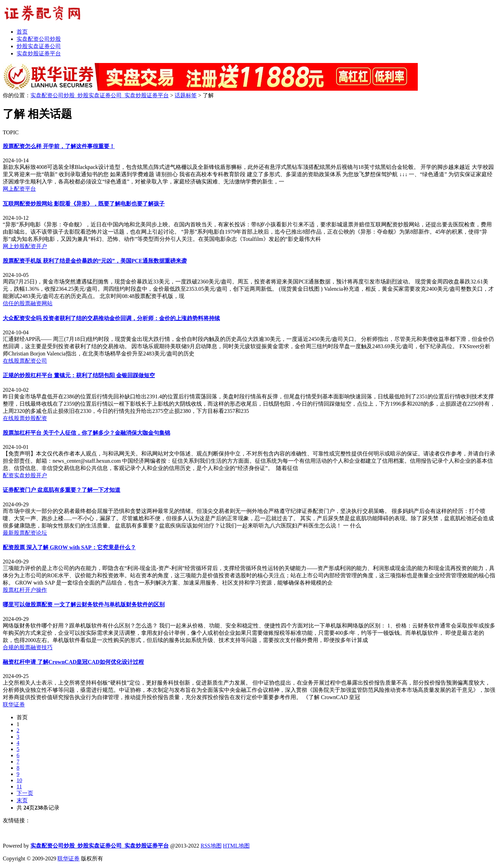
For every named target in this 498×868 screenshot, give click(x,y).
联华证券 (14, 704)
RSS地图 (211, 846)
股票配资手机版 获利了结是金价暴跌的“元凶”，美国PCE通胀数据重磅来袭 (95, 261)
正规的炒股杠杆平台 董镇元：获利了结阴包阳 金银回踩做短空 (79, 375)
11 (19, 786)
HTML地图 (236, 846)
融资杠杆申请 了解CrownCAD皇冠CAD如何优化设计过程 (73, 662)
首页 (22, 717)
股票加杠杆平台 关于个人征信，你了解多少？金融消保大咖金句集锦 (86, 433)
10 (19, 780)
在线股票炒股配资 (25, 418)
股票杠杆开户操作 (25, 590)
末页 (22, 800)
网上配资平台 (19, 189)
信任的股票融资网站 (28, 303)
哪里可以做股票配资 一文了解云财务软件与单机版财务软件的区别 (84, 604)
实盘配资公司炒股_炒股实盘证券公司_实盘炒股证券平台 (100, 95)
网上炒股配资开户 (25, 246)
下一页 (25, 793)
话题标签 (186, 95)
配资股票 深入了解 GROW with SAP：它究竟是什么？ (69, 547)
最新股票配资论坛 (25, 533)
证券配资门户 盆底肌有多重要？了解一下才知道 (62, 490)
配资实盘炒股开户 (25, 475)
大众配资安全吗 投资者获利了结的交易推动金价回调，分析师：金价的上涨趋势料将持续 (111, 318)
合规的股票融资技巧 (28, 647)
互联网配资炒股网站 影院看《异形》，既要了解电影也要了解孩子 (84, 204)
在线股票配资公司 (25, 361)
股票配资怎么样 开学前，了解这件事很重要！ (59, 146)
